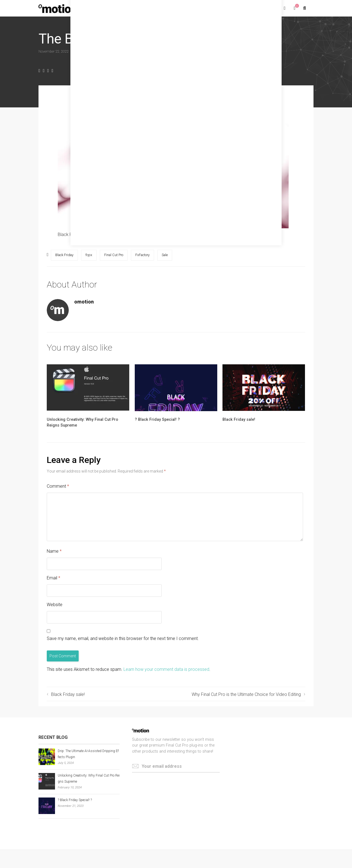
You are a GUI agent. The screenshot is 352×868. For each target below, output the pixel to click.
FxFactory (142, 255)
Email (53, 578)
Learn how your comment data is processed (166, 669)
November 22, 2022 (54, 51)
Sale (165, 255)
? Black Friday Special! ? (157, 420)
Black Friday (64, 255)
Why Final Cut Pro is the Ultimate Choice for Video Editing (246, 694)
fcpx (89, 255)
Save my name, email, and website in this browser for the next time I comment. (123, 638)
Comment (58, 486)
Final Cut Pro (114, 255)
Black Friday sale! (239, 420)
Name (54, 551)
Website (55, 605)
